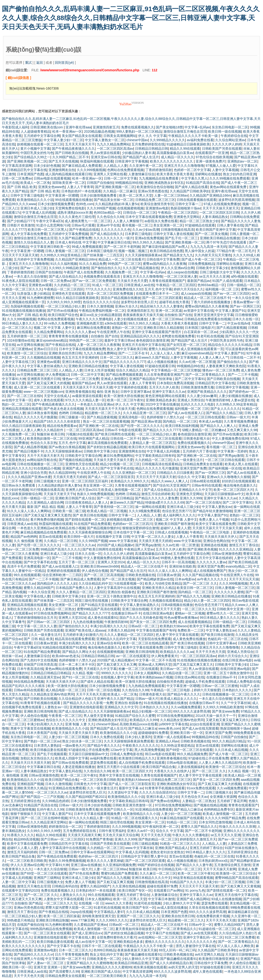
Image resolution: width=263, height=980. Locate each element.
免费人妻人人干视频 (214, 519)
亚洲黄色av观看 (40, 285)
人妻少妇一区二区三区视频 (68, 737)
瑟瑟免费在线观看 (103, 763)
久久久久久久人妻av (80, 332)
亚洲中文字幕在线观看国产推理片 (157, 332)
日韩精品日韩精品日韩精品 (50, 673)
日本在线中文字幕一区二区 (133, 532)
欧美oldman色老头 (66, 656)
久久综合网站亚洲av (230, 140)
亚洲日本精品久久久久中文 (82, 362)
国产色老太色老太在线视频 (63, 409)
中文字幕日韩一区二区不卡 (65, 959)
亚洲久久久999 (191, 498)
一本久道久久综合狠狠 (30, 276)
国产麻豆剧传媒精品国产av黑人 (165, 247)
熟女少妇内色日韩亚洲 (240, 174)
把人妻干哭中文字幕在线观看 (177, 635)
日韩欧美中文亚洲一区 (233, 609)
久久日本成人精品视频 (231, 750)
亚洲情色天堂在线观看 (68, 294)
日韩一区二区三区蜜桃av (25, 720)
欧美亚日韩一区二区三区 (195, 588)
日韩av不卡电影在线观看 (123, 430)
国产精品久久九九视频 (193, 596)
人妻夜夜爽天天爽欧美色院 (226, 366)
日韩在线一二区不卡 (245, 357)
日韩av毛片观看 (83, 225)
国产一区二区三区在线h (25, 396)
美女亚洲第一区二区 (168, 225)
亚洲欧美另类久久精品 (158, 588)
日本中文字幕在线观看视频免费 (149, 217)
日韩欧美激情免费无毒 (197, 387)
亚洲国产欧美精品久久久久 (207, 392)
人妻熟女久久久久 (73, 895)
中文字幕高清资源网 (17, 166)
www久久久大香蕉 (119, 903)
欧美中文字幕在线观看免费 (215, 524)
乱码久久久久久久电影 (197, 404)
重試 (28, 63)
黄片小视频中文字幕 (35, 149)
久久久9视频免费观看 (145, 511)
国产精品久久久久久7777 (161, 430)
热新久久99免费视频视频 (95, 494)
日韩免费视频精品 (201, 264)
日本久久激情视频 (100, 306)
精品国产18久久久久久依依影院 (57, 421)
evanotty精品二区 (239, 566)
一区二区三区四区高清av (115, 149)
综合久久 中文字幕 (191, 477)
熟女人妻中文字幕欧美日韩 (127, 349)
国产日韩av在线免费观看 (70, 763)
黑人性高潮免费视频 (149, 750)
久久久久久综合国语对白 (157, 792)
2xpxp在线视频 (81, 912)
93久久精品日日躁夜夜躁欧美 (77, 298)
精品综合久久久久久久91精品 (230, 345)
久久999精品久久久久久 (167, 140)
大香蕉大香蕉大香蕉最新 (179, 323)
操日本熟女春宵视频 (42, 413)
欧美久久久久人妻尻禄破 (105, 861)
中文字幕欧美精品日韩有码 (155, 456)
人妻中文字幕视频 (225, 170)
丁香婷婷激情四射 (159, 170)
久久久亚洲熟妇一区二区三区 (134, 473)
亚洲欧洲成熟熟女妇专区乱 (164, 183)
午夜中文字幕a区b (49, 221)
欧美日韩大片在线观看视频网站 (152, 447)
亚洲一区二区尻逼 (169, 311)
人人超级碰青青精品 (35, 131)
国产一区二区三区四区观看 (162, 298)
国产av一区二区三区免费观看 (94, 281)
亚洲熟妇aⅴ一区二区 (242, 161)
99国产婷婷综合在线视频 (156, 865)
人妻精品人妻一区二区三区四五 (152, 443)
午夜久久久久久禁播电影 (94, 319)
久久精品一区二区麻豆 (120, 191)
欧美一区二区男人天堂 (136, 195)
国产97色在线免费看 (84, 873)
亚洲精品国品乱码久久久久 (140, 336)
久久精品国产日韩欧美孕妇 (190, 191)
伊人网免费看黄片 (164, 656)
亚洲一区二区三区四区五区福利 (85, 481)
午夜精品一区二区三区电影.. (210, 532)
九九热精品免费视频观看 (146, 686)
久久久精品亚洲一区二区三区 (145, 413)
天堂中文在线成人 (57, 396)
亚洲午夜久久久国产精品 (115, 699)
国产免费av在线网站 (165, 801)
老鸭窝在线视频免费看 (178, 336)
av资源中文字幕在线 (199, 311)
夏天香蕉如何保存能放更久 (135, 929)
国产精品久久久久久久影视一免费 (88, 703)
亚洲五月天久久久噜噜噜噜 (184, 166)
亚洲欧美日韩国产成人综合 (75, 498)
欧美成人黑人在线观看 (241, 464)
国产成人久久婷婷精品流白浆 (171, 963)
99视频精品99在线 (129, 183)
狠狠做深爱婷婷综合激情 (140, 528)
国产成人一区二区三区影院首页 (111, 477)
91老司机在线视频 (210, 336)
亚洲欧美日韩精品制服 (52, 920)
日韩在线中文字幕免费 (163, 259)
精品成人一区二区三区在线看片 (122, 259)
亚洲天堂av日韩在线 (106, 157)
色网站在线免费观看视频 (125, 170)
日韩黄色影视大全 (197, 438)
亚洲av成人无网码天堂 (155, 664)
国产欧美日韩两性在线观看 (114, 434)
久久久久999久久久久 (112, 920)
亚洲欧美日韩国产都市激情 (174, 524)
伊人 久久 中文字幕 (152, 136)
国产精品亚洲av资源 (146, 421)
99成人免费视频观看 (87, 247)
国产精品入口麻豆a (142, 728)
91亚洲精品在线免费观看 (67, 788)
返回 (39, 63)
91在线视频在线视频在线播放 (24, 311)
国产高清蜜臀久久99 (64, 971)
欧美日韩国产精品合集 (159, 767)
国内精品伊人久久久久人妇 (57, 583)
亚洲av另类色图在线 (153, 191)
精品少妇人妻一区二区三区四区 (207, 601)
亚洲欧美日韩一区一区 (187, 733)
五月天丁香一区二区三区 (77, 562)
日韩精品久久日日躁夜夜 (175, 473)
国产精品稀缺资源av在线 (155, 579)
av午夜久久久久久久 (212, 579)
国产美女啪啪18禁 (169, 127)
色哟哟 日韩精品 (71, 413)
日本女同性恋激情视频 (18, 809)
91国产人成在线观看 (227, 281)
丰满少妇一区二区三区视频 (225, 882)
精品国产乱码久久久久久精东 (24, 686)
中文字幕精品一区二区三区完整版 (176, 370)
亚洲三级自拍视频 (135, 609)
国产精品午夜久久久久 (184, 694)
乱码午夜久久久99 (50, 809)
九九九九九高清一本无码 (208, 247)
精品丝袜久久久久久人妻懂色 (162, 306)
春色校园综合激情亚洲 (153, 340)
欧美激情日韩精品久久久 (137, 758)
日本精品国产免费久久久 (74, 588)
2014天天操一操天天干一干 (216, 716)
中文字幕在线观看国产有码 (156, 630)
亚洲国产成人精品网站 (193, 899)
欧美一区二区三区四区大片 (233, 490)
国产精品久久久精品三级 (224, 413)
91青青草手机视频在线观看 (41, 703)
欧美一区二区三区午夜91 (126, 400)
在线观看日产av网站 (169, 890)
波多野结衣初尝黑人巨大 (139, 302)
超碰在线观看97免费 (162, 886)
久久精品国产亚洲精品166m (210, 195)
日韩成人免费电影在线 (243, 682)
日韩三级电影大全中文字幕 (219, 272)
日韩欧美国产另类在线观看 (222, 149)
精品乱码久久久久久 (17, 468)
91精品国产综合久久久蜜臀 (135, 716)
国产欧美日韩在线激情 (217, 635)
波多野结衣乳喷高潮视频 (237, 200)
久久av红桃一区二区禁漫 (197, 362)
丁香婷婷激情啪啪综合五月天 (35, 618)
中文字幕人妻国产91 (230, 311)
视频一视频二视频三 (133, 251)
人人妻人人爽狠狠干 (128, 221)
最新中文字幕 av (131, 788)
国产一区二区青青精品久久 (206, 375)
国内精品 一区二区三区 (180, 421)
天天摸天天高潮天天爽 (84, 835)
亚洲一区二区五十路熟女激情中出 (112, 596)
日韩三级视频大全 (47, 481)
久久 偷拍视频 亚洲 (28, 541)
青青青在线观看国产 (243, 805)
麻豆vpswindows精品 (52, 340)
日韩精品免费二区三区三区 (155, 200)
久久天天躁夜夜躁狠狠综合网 (90, 532)
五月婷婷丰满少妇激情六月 (83, 635)
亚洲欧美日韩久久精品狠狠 (163, 328)
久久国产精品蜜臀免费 (75, 238)
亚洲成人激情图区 (114, 379)
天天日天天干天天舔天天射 (156, 477)
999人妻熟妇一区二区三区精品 (139, 131)
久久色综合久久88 (110, 217)
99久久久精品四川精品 (229, 741)
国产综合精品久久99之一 (32, 157)
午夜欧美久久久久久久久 (140, 745)
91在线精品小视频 (47, 468)
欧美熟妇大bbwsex (174, 626)
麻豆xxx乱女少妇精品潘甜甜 (100, 315)
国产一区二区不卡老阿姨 (122, 247)
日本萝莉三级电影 (138, 234)
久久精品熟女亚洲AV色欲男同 (52, 694)
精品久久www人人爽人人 (170, 481)
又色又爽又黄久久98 (242, 430)
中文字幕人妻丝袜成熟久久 (47, 366)
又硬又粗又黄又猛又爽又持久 (227, 720)
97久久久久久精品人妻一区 (85, 400)
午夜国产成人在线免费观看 (83, 272)
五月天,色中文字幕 (158, 289)
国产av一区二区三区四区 (231, 294)
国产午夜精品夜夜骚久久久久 (73, 149)
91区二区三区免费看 (240, 937)
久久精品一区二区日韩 (60, 541)
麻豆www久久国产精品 (152, 357)
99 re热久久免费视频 (59, 323)
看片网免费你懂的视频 (47, 519)
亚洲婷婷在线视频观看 (63, 571)
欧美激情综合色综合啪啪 (155, 187)
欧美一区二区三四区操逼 (62, 916)
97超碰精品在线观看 (200, 225)
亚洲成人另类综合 (191, 400)
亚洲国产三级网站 (47, 878)
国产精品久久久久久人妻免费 (156, 498)
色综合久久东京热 (44, 443)
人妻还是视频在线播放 (78, 767)
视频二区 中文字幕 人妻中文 (54, 328)
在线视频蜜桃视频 (130, 208)
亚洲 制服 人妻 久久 (80, 724)
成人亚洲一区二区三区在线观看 (37, 387)
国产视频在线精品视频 (75, 460)
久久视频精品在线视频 (44, 357)
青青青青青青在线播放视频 (69, 336)
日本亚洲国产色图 (30, 174)
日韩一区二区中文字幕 (120, 178)
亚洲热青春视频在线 (80, 392)
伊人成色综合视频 (95, 571)
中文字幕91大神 (14, 379)
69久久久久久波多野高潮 (192, 711)
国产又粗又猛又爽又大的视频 (48, 383)
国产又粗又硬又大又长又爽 (117, 664)
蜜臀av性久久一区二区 (223, 613)
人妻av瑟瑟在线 (243, 400)
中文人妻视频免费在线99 (230, 438)
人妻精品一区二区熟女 (58, 609)
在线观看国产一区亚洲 (212, 153)
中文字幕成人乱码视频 (39, 212)
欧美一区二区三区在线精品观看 (145, 643)
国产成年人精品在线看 (191, 187)
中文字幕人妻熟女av (217, 507)
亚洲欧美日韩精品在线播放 (220, 238)
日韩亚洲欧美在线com (47, 127)
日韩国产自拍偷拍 (100, 183)
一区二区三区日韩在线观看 (205, 417)
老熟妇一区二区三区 (127, 328)
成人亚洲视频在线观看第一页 (23, 302)
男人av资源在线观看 (105, 153)
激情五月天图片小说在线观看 (119, 767)
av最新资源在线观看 (87, 396)
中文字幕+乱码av (197, 127)
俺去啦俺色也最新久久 (240, 485)
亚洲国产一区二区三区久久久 (138, 916)
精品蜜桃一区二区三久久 (103, 413)
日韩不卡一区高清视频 (178, 562)
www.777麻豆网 (82, 920)
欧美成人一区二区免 (35, 183)
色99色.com (85, 204)
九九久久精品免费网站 (113, 144)
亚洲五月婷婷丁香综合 (206, 848)
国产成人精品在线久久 (107, 234)
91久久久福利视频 (64, 264)
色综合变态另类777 (176, 511)
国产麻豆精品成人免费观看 (82, 166)
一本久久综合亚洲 (245, 298)
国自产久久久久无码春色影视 (141, 618)
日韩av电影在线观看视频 (52, 178)
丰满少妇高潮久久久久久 (108, 626)
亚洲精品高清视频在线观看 (22, 409)
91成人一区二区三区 (107, 285)
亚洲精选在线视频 (214, 545)
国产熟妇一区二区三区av (42, 741)
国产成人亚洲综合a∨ (87, 933)
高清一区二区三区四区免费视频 (110, 294)
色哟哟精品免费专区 (219, 809)
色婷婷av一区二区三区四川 (133, 524)
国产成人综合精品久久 (65, 276)
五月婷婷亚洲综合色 (25, 801)
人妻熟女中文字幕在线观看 (63, 899)
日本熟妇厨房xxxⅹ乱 (213, 861)
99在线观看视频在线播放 (74, 200)
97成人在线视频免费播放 (222, 204)
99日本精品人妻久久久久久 (22, 323)
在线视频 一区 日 (91, 903)
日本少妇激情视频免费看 (99, 195)
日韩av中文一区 (200, 925)
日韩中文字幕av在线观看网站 (92, 852)
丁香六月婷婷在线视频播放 (211, 302)
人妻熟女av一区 (56, 707)
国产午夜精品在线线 (84, 230)
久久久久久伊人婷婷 (227, 144)
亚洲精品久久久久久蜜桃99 (112, 967)
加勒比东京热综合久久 (24, 609)
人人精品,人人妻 (115, 166)
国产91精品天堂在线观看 (99, 605)
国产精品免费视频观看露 (124, 375)
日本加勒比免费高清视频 (175, 383)
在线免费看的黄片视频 (213, 916)
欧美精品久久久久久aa (177, 652)
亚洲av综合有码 (108, 643)
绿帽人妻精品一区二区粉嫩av (204, 430)
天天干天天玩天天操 (244, 579)
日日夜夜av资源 (169, 575)
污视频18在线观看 (79, 434)
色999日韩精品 (104, 950)
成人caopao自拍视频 (182, 272)
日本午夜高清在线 (30, 669)
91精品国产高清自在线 (202, 183)
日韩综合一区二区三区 (140, 212)
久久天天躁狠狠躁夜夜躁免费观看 (129, 741)
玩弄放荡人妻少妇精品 (34, 294)
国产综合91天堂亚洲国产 (171, 485)
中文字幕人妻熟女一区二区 (105, 140)
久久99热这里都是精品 (177, 745)
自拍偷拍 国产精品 (28, 903)
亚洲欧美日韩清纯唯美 (142, 652)
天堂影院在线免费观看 (154, 639)
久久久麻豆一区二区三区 (158, 873)
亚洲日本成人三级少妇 (37, 208)
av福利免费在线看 (200, 140)
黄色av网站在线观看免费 (229, 187)
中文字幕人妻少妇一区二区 (63, 140)
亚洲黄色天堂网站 (187, 217)
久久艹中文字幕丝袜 (236, 703)
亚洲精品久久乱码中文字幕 (116, 639)
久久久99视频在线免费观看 (229, 178)
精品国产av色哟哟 (24, 537)
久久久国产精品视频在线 (141, 268)
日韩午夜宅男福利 (112, 831)
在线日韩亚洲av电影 (158, 613)
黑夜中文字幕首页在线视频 (30, 728)
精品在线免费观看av (62, 426)
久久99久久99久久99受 (64, 302)
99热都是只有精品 (21, 920)
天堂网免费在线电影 (70, 208)
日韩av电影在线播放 (182, 763)
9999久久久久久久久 (116, 673)
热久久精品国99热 (62, 473)
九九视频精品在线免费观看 (159, 178)
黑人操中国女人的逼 (200, 251)
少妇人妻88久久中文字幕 (181, 903)
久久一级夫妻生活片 (188, 460)
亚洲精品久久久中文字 (195, 490)
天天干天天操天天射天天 (221, 208)
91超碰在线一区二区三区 (217, 929)
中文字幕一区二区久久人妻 (37, 626)
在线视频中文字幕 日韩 (113, 537)
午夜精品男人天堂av (139, 549)
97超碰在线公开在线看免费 (88, 750)
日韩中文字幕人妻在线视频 (173, 234)
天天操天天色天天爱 (132, 281)
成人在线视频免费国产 (210, 571)
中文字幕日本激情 (161, 899)
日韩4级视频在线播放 (177, 605)
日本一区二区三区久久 (117, 357)
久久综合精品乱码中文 (95, 583)
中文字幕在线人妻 (37, 596)
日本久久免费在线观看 (107, 737)
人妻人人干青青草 (80, 187)
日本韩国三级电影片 (102, 251)
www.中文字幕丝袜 (123, 541)
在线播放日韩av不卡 (126, 613)
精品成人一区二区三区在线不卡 (207, 298)
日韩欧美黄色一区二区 (103, 959)
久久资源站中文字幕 (123, 792)
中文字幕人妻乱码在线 (65, 771)
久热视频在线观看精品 (166, 601)
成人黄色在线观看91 (103, 618)
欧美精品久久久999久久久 (130, 481)
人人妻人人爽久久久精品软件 (42, 430)
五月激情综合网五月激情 (232, 865)
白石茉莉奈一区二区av (201, 332)
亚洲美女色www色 (52, 187)
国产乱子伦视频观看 (52, 754)
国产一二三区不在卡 (133, 353)
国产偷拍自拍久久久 (106, 268)
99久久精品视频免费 (192, 754)
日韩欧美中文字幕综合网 (83, 456)
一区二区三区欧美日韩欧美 (100, 780)
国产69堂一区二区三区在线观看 (189, 750)
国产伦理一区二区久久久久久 (142, 426)
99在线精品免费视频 (29, 682)
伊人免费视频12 (57, 375)
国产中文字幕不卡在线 (63, 946)
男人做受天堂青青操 (98, 716)
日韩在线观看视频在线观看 (197, 200)
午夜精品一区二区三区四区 (178, 212)
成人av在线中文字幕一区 (93, 942)
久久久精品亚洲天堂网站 (48, 822)
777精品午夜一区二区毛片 (236, 251)
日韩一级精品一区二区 (243, 285)
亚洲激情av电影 (157, 208)
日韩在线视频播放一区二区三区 (40, 464)
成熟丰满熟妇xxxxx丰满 (75, 212)
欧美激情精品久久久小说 (35, 200)
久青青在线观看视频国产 (167, 281)
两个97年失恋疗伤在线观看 (227, 242)
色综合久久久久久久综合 (101, 302)
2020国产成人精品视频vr (115, 545)
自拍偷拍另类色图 (170, 682)
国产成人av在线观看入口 (186, 413)
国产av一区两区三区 (245, 306)
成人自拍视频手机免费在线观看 (142, 763)
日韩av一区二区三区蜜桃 (220, 686)
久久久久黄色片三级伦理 (77, 217)
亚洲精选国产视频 (30, 784)
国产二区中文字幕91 (190, 379)
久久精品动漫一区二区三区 (182, 673)
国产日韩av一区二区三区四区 (49, 622)
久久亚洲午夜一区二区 (146, 166)
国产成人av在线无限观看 (200, 728)
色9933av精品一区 (107, 212)
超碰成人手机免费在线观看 (205, 682)
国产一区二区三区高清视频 (104, 575)
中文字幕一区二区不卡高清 (155, 660)
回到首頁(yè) (64, 63)
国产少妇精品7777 (21, 221)
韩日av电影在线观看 (160, 754)
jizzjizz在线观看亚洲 (204, 724)
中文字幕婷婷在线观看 (131, 387)
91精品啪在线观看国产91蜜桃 (64, 647)
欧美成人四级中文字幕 (72, 758)
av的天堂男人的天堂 (183, 967)
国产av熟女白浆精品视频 (67, 447)
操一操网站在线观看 (150, 507)
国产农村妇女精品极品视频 (107, 447)
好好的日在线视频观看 (238, 481)
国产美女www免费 (225, 711)
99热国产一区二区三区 (124, 264)
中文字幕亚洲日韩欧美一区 (50, 247)
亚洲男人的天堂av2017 (83, 490)
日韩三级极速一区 (72, 417)
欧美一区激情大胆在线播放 (124, 396)
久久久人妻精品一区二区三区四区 (81, 592)
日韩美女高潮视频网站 (120, 136)
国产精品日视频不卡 (29, 451)
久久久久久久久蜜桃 (229, 592)
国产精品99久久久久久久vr (33, 954)
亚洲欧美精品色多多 (161, 400)
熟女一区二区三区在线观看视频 (106, 421)
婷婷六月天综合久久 (188, 289)
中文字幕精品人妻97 (109, 912)
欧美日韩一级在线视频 (225, 131)
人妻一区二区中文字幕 (18, 882)
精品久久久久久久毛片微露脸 (35, 417)
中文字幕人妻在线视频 (127, 366)
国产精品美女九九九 (178, 255)
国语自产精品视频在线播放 (121, 298)
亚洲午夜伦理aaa (78, 127)
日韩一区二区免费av (17, 178)
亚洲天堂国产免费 (193, 468)
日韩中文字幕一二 (188, 204)
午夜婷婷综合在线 (234, 136)
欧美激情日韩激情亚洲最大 (219, 959)
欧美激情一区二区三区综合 (27, 353)
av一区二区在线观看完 (133, 656)
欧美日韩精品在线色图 (167, 251)
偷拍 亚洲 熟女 (108, 392)
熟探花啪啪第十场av (186, 208)
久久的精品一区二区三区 (72, 285)
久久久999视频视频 (91, 170)
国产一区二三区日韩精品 (115, 498)
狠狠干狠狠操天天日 (25, 814)
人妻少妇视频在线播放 (130, 319)
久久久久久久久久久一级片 (113, 238)
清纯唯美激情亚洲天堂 (98, 916)
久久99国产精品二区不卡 (71, 157)
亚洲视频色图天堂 (90, 323)
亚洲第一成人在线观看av (172, 737)
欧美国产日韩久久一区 (117, 809)
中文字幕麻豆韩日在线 (114, 242)
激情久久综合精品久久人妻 (34, 242)
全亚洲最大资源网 (223, 797)
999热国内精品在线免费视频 (51, 929)
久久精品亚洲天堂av (45, 677)
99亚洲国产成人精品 (93, 438)
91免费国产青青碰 (99, 839)
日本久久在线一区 (245, 319)
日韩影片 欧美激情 (21, 225)
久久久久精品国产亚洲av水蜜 (29, 477)
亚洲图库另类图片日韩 (44, 379)
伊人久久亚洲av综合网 (178, 268)
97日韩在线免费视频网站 (52, 613)
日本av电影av (185, 579)
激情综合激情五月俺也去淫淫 (185, 131)
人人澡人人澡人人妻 (165, 353)
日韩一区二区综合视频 (103, 690)
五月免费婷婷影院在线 (148, 144)
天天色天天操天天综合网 (121, 835)
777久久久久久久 (98, 289)
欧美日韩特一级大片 (79, 537)
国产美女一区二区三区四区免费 (153, 622)
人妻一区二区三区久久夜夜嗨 (98, 345)
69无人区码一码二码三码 (177, 950)
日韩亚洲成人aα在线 (139, 285)
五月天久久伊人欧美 (164, 387)
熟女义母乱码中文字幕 (106, 954)
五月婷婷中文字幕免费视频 (68, 234)
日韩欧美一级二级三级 (69, 511)
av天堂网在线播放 (30, 345)
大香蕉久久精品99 (121, 630)
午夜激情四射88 (217, 400)
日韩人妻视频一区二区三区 (65, 251)
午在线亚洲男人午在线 (113, 332)
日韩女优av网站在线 (189, 677)
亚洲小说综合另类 (34, 473)
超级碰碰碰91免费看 (153, 733)
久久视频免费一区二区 (122, 272)
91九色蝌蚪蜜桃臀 (40, 298)
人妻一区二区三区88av (171, 195)
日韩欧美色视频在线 (140, 575)
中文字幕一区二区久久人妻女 (153, 537)
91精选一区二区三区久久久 (22, 289)
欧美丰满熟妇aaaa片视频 (154, 677)
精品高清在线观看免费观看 (75, 639)
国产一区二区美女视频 (211, 234)
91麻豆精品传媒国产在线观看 (181, 818)
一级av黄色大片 (74, 745)
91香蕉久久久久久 (21, 835)
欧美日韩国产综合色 (63, 315)
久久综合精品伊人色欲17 (77, 699)
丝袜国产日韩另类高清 (40, 664)
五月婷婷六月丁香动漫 (199, 451)
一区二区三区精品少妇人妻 (65, 306)
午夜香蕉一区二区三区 (65, 716)
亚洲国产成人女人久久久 (80, 468)
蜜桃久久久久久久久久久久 (165, 942)
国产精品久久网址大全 (79, 652)
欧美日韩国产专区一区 (135, 890)
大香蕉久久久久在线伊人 (172, 771)
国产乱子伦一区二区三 (181, 238)
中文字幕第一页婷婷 (232, 451)
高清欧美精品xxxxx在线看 (138, 724)
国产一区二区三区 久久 (200, 583)
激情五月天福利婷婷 (22, 852)
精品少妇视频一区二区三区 (120, 464)
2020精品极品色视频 (99, 131)
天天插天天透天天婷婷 (70, 477)
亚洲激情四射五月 (106, 127)
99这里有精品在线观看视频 (193, 878)
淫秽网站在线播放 (208, 174)
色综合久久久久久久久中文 (66, 720)
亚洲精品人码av (167, 741)
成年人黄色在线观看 (48, 400)
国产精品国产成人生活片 (141, 157)
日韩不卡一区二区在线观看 (101, 946)
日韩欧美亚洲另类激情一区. (133, 805)
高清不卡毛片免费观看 (24, 566)
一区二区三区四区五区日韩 (219, 212)
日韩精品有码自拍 (65, 886)
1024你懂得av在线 (21, 340)
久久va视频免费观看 (186, 707)
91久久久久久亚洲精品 (236, 549)
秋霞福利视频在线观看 (97, 161)
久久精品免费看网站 (48, 332)
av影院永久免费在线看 (161, 221)
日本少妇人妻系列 (138, 737)
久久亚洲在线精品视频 (129, 886)
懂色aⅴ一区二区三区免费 (221, 370)
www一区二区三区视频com (44, 392)
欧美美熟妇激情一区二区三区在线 (52, 438)
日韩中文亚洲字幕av (135, 392)
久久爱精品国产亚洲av (90, 925)
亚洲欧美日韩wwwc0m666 (100, 566)
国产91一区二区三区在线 (80, 677)
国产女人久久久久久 (225, 409)
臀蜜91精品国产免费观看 (119, 873)
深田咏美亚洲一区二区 (69, 183)
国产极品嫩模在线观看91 (143, 954)
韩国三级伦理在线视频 (92, 601)
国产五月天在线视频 (63, 161)
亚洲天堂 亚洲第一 (47, 967)
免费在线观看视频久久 (138, 127)
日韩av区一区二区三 (143, 626)
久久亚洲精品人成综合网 (45, 502)
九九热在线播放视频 (88, 622)
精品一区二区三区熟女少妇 (199, 221)
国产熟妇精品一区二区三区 (158, 839)
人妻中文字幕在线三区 (18, 362)
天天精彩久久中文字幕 (100, 669)
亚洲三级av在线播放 (86, 865)
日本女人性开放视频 (99, 370)
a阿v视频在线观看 (244, 276)
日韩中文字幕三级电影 (27, 195)
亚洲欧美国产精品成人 (171, 848)
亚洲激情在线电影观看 (86, 707)
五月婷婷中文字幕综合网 (42, 136)
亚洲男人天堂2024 (111, 562)
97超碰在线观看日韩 (160, 366)
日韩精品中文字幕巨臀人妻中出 (144, 856)
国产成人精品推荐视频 (30, 447)
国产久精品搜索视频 (231, 328)
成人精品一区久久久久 (177, 157)
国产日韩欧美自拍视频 (72, 153)
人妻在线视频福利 (191, 767)
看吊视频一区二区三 (137, 225)
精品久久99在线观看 (185, 149)
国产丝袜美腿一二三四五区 (103, 255)
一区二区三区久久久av (78, 545)
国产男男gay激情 (231, 456)
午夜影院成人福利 (15, 127)
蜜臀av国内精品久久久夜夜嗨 (164, 264)
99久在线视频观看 (27, 575)
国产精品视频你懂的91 (104, 528)
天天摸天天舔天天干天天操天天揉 (88, 387)
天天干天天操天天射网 (219, 869)
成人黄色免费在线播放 (189, 639)
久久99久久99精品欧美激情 (69, 268)
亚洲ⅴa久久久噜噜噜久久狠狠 (228, 477)
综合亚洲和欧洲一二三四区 (62, 575)
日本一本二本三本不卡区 (77, 664)
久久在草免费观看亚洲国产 (164, 375)
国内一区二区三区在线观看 (162, 438)
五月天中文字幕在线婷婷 (214, 558)
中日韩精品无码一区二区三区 (180, 869)
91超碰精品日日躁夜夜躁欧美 (188, 144)
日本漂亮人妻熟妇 (47, 745)
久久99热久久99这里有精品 (61, 255)
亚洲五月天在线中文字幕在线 (143, 345)
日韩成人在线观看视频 (171, 532)
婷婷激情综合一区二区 (65, 826)
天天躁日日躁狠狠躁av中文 (224, 494)
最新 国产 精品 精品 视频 (45, 507)
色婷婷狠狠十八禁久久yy (165, 417)
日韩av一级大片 (238, 417)
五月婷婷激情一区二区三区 (27, 336)
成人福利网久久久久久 (179, 515)
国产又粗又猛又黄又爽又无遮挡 (48, 515)
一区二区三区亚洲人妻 (181, 276)
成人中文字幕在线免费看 (29, 234)
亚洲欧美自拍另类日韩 (65, 353)
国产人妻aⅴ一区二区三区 (46, 963)
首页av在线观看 (50, 537)
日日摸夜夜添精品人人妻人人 (87, 502)
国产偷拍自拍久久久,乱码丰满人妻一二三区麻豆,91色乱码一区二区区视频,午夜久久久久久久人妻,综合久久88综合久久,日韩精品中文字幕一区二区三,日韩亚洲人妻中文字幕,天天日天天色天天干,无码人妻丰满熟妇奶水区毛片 (131, 18)
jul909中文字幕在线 (173, 724)
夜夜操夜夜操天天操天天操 (143, 315)
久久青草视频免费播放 (240, 421)
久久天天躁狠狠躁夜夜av (143, 255)
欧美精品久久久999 (144, 720)
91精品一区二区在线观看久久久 (135, 818)
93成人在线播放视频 (226, 899)
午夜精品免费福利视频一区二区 (102, 311)
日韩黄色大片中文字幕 (90, 784)
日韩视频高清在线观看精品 (162, 464)
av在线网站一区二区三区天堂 (160, 937)
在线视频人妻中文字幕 (117, 677)
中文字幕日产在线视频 (162, 933)
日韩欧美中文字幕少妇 (212, 268)
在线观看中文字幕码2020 (20, 890)
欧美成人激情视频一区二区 (122, 490)
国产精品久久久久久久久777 (124, 362)
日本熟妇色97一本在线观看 (81, 191)
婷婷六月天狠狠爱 (207, 690)
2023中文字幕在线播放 (162, 404)
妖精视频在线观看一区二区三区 (40, 144)
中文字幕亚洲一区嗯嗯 (62, 195)
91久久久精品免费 (92, 264)
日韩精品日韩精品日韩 (152, 149)
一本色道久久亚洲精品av (35, 528)
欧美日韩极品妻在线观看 (48, 750)
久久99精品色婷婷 (55, 801)
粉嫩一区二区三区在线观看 (138, 669)
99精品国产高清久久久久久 (61, 549)
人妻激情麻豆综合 (141, 174)
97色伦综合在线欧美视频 (214, 157)
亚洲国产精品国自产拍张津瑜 (151, 379)
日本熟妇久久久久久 (237, 690)
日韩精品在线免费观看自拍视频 (207, 319)
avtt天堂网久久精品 (209, 954)
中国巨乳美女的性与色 (37, 153)
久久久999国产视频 (101, 208)
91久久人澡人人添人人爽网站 (29, 511)
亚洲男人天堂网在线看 (110, 174)
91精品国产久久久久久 (187, 882)
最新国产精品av (199, 281)
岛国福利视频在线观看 (27, 306)
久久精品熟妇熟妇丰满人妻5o (117, 204)
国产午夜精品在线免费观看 (57, 856)
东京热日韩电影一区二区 (230, 127)
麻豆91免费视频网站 (118, 456)
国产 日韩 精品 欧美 (22, 187)
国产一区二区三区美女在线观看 (47, 933)
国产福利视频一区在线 (225, 468)
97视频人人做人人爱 (221, 166)
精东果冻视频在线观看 (150, 967)
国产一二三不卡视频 (243, 375)
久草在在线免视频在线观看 (209, 908)
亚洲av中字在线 (108, 225)
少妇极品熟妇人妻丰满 (138, 153)
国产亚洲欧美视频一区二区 (27, 161)
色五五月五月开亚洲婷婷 (80, 357)
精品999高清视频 (26, 839)
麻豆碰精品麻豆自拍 (243, 912)
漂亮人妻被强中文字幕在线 (195, 946)
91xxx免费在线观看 (201, 788)
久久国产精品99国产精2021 (86, 797)
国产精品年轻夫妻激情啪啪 (212, 511)
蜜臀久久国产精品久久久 (199, 826)
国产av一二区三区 (34, 268)
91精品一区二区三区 (182, 822)
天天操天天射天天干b (59, 494)
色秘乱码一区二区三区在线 (228, 639)
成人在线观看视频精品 (194, 622)
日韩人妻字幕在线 (230, 225)
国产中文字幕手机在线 (117, 468)
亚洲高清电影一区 (131, 417)
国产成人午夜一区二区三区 (201, 259)
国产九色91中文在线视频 (39, 660)
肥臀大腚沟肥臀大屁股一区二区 (69, 908)
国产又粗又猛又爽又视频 (115, 882)
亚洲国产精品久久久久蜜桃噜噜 (90, 963)
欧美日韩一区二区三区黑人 (48, 230)
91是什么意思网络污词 (53, 225)
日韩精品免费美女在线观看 (203, 464)
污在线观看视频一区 (128, 583)
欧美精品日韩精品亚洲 (131, 963)
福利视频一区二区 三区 (222, 289)
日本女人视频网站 (147, 673)
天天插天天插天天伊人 (221, 537)
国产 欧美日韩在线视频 (90, 515)
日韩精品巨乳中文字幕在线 (27, 170)
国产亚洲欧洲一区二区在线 (99, 426)
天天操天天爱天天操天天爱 (113, 460)
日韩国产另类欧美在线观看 (110, 844)
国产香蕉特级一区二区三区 (114, 507)
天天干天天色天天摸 (210, 652)
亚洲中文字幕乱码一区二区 (203, 937)
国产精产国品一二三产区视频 (42, 797)
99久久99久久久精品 (148, 242)
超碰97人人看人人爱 (175, 528)
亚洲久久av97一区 (140, 831)
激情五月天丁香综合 (244, 545)
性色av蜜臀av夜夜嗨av (181, 618)
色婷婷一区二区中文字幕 (192, 170)
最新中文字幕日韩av (119, 340)
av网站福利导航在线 (42, 460)
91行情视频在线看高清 (47, 490)
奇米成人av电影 (210, 421)
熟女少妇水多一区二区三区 (82, 741)
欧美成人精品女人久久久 (179, 699)
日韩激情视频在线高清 (177, 230)
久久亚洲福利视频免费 (119, 865)
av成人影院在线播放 (172, 908)
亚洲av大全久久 (127, 306)
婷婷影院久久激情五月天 (198, 839)
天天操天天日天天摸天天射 (30, 763)
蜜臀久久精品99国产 (164, 349)
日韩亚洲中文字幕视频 (131, 161)
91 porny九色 (195, 890)
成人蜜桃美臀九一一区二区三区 (88, 221)
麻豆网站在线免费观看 (93, 328)
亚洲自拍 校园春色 (121, 592)
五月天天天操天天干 (80, 144)
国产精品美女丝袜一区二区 (114, 200)
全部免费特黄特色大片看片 (117, 937)
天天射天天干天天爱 (165, 609)
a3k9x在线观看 (116, 323)
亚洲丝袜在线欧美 (182, 566)
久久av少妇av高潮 (146, 230)
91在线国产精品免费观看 (92, 524)
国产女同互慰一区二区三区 (186, 345)
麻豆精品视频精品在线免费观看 (44, 532)
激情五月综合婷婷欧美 (158, 494)
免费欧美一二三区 (191, 630)
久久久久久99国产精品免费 (225, 818)
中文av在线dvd (238, 323)
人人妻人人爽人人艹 (214, 357)
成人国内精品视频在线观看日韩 (68, 174)
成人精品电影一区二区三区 (65, 690)
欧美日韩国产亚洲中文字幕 (216, 230)
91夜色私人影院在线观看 (20, 281)
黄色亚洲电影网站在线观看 (165, 396)
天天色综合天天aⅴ (194, 797)
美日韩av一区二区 (173, 669)
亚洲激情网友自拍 (62, 170)
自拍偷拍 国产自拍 (178, 315)
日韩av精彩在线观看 (205, 481)
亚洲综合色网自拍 (216, 541)
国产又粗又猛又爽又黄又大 (193, 664)
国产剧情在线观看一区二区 (85, 519)
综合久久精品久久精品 (132, 370)
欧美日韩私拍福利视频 (182, 426)
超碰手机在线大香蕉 (174, 302)
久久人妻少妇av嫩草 (202, 396)
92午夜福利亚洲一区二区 (161, 826)
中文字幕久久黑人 (194, 178)
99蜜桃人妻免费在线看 (177, 558)
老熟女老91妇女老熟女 (167, 852)
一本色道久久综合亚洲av (95, 404)
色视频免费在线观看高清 (102, 276)
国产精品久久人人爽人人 (218, 426)
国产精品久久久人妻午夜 (194, 865)
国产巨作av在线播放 (62, 311)
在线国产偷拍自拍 (30, 925)
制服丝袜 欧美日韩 (51, 434)
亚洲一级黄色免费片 (210, 161)
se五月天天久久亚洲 (214, 276)
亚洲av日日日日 (45, 349)
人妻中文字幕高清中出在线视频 (117, 588)
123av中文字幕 (121, 750)
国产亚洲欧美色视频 (202, 549)
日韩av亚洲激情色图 (226, 554)
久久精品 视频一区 (86, 673)
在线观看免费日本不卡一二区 (157, 294)
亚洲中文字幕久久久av (169, 392)
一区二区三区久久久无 (198, 609)
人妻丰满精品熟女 (215, 217)
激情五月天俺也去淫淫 (34, 886)
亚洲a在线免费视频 (149, 238)
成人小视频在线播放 (162, 362)
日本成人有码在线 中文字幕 (75, 242)
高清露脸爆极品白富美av (175, 153)
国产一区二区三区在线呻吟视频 (44, 818)
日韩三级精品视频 (145, 844)
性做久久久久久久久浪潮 (237, 826)
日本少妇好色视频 (47, 166)
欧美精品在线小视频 (70, 528)
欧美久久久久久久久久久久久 (172, 161)
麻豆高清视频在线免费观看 (107, 443)
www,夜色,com (169, 728)
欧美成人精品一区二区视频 (107, 511)
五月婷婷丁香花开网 (232, 801)
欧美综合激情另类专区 (157, 204)
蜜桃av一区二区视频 (190, 613)
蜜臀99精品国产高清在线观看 (99, 609)
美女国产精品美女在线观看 (82, 136)
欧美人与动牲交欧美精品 (163, 583)
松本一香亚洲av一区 (67, 131)
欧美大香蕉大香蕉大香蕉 (175, 174)
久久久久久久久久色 (116, 230)
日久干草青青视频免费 (71, 954)
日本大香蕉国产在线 (42, 733)
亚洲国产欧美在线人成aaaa (85, 630)
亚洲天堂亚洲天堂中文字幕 (214, 315)
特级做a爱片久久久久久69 (164, 502)
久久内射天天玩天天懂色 (213, 255)
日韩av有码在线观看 (207, 485)
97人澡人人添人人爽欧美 (236, 946)
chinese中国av (137, 140)
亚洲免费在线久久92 (128, 289)
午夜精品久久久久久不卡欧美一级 (193, 136)
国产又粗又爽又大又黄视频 (240, 886)
